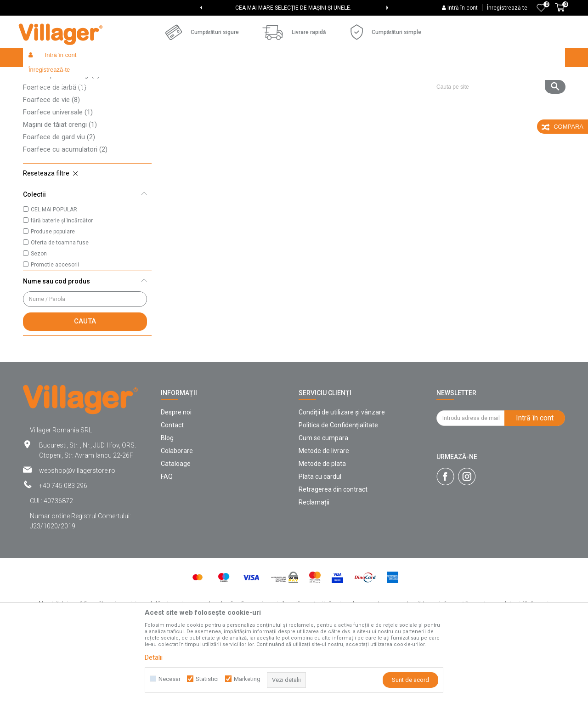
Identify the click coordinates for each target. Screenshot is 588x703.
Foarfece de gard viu (59, 204)
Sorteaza (348, 95)
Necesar (170, 679)
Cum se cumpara (323, 505)
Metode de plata (322, 531)
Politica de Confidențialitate (338, 492)
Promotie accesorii (55, 332)
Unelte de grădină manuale (236, 77)
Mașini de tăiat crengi (60, 192)
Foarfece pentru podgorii (65, 130)
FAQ (167, 544)
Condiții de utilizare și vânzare (342, 479)
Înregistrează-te (507, 8)
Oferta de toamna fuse (60, 310)
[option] (294, 8)
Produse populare (53, 299)
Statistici (207, 679)
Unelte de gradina (170, 77)
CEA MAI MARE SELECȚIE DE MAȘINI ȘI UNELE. (293, 8)
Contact (172, 492)
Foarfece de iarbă (55, 154)
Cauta (85, 388)
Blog (167, 505)
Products (102, 77)
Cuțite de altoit (50, 117)
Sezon (39, 321)
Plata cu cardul (320, 544)
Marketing (247, 679)
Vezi (441, 95)
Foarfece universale (58, 179)
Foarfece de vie (51, 167)
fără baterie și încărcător (62, 288)
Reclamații (314, 569)
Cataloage (176, 531)
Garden (130, 77)
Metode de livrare (324, 518)
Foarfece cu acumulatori (65, 216)
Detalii (154, 658)
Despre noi (176, 479)
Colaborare (177, 518)
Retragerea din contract (333, 556)
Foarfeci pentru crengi (61, 142)
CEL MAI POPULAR (54, 277)
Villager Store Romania (53, 77)
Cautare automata (295, 95)
